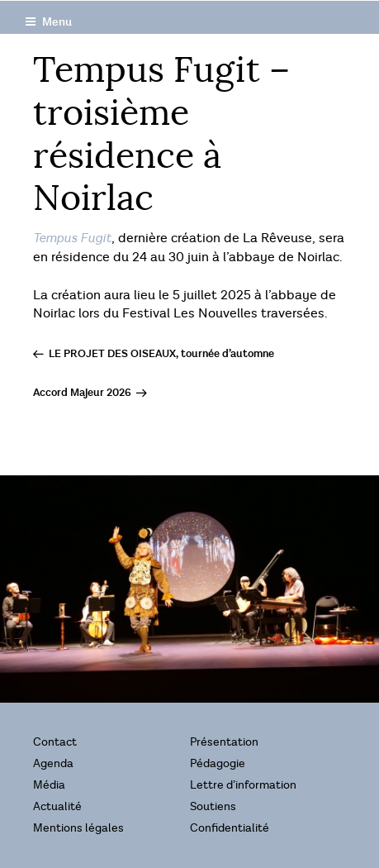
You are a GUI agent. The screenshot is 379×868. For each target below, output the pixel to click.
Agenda (53, 763)
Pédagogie (218, 763)
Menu (48, 22)
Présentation (224, 742)
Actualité (57, 806)
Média (49, 785)
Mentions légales (78, 828)
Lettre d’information (243, 785)
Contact (55, 742)
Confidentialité (230, 828)
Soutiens (213, 806)
